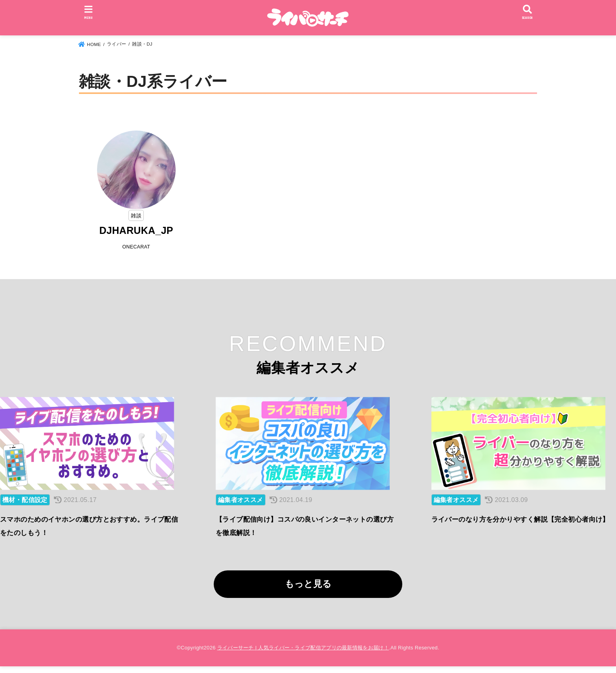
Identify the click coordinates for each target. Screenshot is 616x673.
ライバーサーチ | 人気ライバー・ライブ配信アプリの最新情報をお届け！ (303, 654)
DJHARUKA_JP (136, 231)
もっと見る (308, 590)
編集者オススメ (241, 507)
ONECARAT (136, 247)
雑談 (136, 215)
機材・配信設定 (25, 507)
